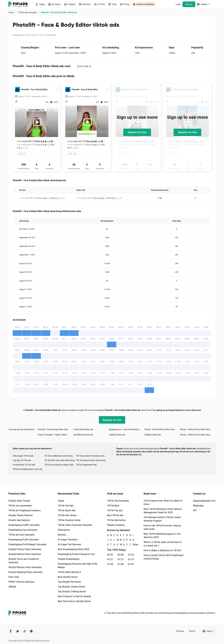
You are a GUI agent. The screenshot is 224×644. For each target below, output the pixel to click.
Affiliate (12, 587)
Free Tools (14, 577)
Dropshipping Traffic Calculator (24, 525)
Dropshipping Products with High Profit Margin (77, 566)
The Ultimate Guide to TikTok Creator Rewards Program (162, 519)
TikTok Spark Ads (67, 510)
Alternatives (64, 530)
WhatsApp (198, 506)
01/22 (131, 555)
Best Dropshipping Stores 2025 (73, 549)
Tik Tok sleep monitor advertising (91, 460)
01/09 (110, 564)
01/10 (131, 559)
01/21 (110, 559)
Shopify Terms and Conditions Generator (24, 561)
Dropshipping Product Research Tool (76, 554)
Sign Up (189, 4)
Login (178, 4)
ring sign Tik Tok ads (22, 460)
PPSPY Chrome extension (21, 582)
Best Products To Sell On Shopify (74, 596)
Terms (192, 631)
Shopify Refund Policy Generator (25, 554)
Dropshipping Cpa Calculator (23, 530)
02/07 (110, 555)
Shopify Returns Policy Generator (25, 567)
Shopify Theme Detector (21, 515)
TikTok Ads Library (67, 515)
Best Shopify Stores (68, 577)
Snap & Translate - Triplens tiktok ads (54, 435)
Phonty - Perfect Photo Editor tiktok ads (162, 429)
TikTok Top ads (115, 510)
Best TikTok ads (115, 515)
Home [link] (11, 12)
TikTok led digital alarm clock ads (27, 469)
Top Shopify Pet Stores (69, 582)
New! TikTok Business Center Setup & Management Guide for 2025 (163, 511)
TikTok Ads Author (116, 520)
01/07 (131, 564)
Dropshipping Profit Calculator (24, 540)
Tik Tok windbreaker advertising (58, 456)
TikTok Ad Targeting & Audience (25, 510)
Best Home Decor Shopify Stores (74, 601)
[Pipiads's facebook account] (11, 631)
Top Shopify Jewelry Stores (71, 587)
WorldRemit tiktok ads (83, 435)
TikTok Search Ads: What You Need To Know (163, 502)
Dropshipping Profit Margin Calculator (27, 544)
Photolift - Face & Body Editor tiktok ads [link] (59, 12)
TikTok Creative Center (69, 520)
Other (133, 545)
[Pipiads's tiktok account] (24, 631)
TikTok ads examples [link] (28, 12)
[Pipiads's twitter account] (18, 631)
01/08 (121, 564)
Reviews (62, 535)
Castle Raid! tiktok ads (83, 429)
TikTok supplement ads (86, 465)
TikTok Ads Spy (65, 506)
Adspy (61, 501)
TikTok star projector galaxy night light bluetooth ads (60, 465)
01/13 (121, 559)
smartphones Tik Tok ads (24, 465)
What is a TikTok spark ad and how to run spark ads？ (162, 544)
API (195, 510)
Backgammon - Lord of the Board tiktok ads (127, 429)
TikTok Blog (113, 506)
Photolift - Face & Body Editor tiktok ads (55, 429)
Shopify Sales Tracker (19, 501)
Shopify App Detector (19, 520)
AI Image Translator (68, 540)
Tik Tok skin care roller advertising (60, 460)
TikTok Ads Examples (118, 501)
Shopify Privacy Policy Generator (25, 549)
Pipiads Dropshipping (68, 559)
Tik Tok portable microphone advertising (92, 456)
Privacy (180, 631)
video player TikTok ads (23, 456)
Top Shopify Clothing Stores (72, 592)
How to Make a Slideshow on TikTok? (162, 550)
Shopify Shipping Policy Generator (26, 572)
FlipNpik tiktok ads (117, 435)
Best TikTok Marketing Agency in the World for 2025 (162, 536)
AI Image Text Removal (69, 544)
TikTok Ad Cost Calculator (22, 535)
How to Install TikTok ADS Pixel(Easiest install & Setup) (163, 557)
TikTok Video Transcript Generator (75, 525)
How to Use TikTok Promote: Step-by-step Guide (162, 527)
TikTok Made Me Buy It (69, 572)
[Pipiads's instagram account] (31, 631)
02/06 (121, 555)
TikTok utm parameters (20, 506)
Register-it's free (137, 132)
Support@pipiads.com (204, 501)
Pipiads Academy (116, 525)
